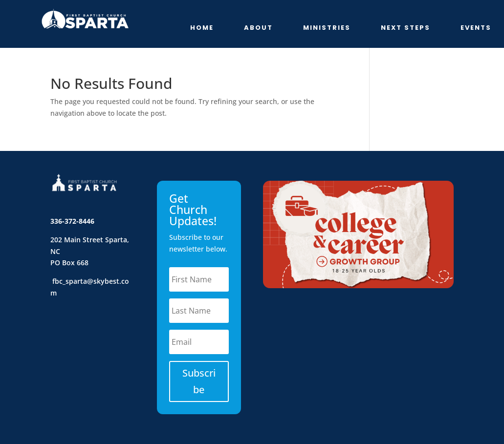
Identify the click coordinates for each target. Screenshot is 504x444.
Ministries (327, 28)
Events (476, 28)
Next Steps (405, 28)
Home (202, 28)
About (258, 28)
